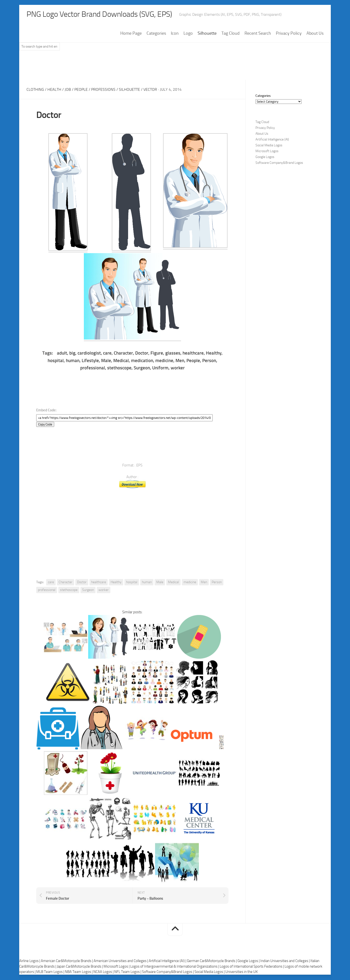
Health (54, 90)
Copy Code (45, 425)
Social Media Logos (269, 146)
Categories (156, 34)
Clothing (35, 90)
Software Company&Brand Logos (279, 163)
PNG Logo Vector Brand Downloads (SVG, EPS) (108, 15)
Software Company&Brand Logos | (168, 972)
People (81, 90)
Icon (175, 34)
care (51, 583)
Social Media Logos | (210, 972)
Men (204, 583)
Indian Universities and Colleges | (285, 961)
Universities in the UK (241, 972)
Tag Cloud (231, 34)
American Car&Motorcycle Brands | (67, 961)
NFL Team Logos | (128, 972)
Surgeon (88, 590)
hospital (132, 583)
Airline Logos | (30, 961)
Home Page (131, 34)
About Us (315, 34)
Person (217, 583)
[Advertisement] (175, 68)
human (147, 583)
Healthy (116, 583)
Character (66, 583)
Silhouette (207, 34)
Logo (188, 34)
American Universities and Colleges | (121, 961)
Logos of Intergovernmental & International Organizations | (175, 967)
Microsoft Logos (267, 152)
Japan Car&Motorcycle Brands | (80, 967)
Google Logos (265, 157)
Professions (103, 90)
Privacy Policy (289, 34)
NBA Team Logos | (79, 972)
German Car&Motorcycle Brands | (212, 961)
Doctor (82, 583)
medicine (190, 583)
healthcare (99, 583)
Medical (173, 583)
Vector (150, 90)
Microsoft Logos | (117, 967)
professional (47, 590)
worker (104, 590)
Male (160, 583)
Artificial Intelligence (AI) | (168, 961)
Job (68, 90)
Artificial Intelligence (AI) (272, 140)
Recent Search (258, 34)
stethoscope (69, 590)
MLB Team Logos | (51, 972)
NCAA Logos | (104, 972)
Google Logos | (249, 961)
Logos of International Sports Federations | (252, 967)
